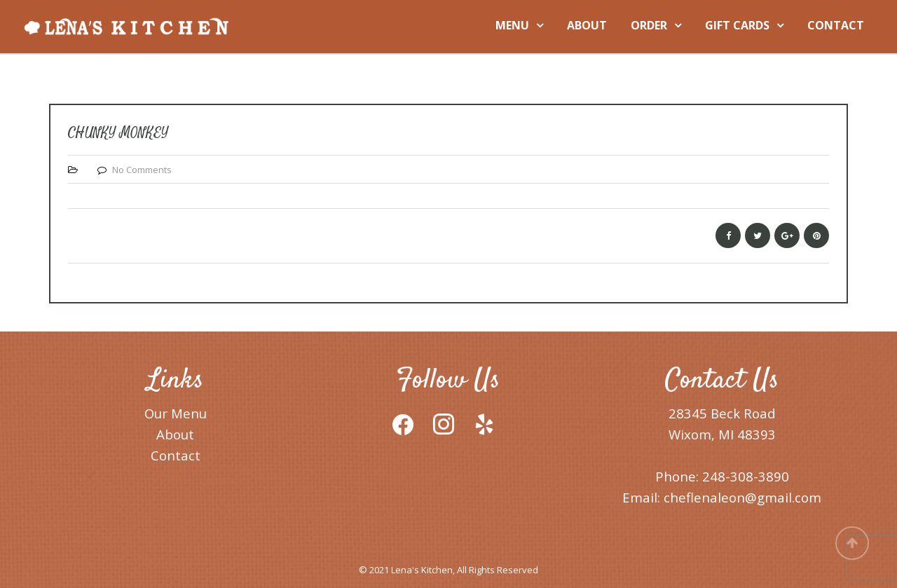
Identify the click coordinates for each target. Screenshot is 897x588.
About (175, 434)
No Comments (142, 170)
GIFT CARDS (737, 25)
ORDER (649, 25)
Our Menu (176, 413)
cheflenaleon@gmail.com (742, 497)
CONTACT (836, 25)
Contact (176, 455)
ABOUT (587, 25)
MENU (512, 25)
